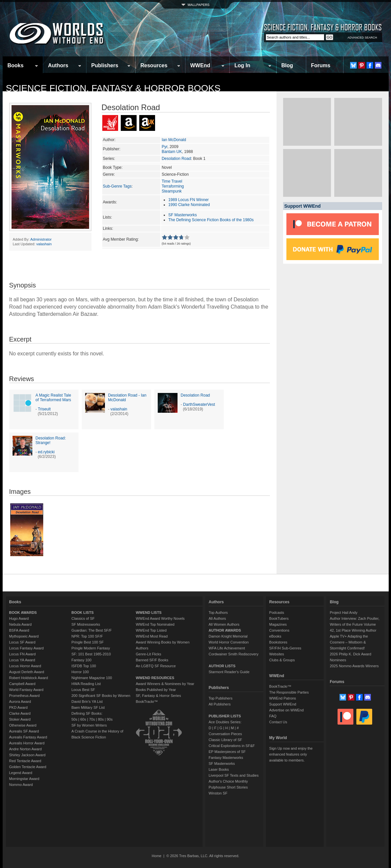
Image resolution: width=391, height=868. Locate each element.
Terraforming (173, 186)
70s (92, 719)
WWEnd (200, 65)
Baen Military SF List (88, 707)
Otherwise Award (23, 725)
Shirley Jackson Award (27, 755)
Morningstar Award (24, 779)
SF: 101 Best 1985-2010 (91, 654)
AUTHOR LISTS (222, 666)
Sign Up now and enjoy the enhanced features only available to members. (291, 754)
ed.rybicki (46, 452)
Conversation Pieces (225, 734)
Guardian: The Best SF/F (92, 630)
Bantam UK (172, 152)
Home (157, 856)
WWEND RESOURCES (155, 678)
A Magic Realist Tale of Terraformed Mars (53, 398)
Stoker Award (20, 719)
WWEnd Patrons (283, 698)
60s (83, 719)
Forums (321, 65)
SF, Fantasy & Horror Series (158, 696)
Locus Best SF (83, 690)
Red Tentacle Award (25, 761)
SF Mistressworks (86, 624)
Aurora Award (20, 702)
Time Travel (172, 181)
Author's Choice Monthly (228, 781)
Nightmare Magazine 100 (92, 678)
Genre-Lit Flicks (148, 654)
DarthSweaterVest (199, 404)
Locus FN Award (23, 654)
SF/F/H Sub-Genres (285, 648)
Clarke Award (20, 713)
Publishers (105, 65)
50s (75, 719)
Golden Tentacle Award (28, 767)
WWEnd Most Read (152, 636)
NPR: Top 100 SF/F (87, 636)
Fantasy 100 (82, 660)
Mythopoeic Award (24, 636)
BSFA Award (19, 630)
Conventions (279, 630)
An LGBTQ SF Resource (156, 666)
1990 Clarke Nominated (189, 205)
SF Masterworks (183, 215)
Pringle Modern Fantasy (91, 648)
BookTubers (279, 618)
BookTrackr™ (147, 702)
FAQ (273, 716)
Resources (154, 65)
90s (110, 719)
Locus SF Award (22, 642)
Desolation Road (176, 159)
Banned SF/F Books (152, 660)
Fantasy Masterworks (226, 758)
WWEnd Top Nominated (155, 624)
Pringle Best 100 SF (88, 642)
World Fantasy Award (26, 690)
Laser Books (219, 769)
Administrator (41, 239)
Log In (243, 65)
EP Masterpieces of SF (227, 752)
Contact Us (278, 722)
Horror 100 (80, 672)
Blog (287, 65)
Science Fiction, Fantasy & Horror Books (113, 88)
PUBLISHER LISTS (225, 716)
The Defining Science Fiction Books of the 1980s (211, 220)
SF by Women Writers (89, 725)
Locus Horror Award (25, 666)
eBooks (275, 636)
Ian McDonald (174, 140)
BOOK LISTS (83, 613)
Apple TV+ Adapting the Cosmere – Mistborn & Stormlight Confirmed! (349, 642)
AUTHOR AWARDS (225, 630)
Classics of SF (83, 618)
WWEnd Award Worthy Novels (160, 618)
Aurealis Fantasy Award (28, 737)
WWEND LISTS (148, 613)
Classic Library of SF (225, 740)
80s (101, 719)
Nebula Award (20, 624)
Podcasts (277, 613)
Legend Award (21, 773)
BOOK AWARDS (23, 613)
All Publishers (220, 704)
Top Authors (218, 613)
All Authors (217, 618)
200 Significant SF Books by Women (101, 696)
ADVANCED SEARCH (362, 38)
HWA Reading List (86, 684)
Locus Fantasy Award (27, 648)
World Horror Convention (228, 642)
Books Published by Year (156, 690)
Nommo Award (21, 785)
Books (16, 65)
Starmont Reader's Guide (229, 672)
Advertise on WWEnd (287, 710)
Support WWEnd (283, 704)
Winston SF (218, 793)
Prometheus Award (25, 696)
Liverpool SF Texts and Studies (233, 775)
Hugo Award (19, 618)
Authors (58, 65)
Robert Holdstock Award (29, 678)
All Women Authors (224, 624)
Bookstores (278, 642)
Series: (109, 159)
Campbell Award (22, 684)
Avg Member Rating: (121, 239)
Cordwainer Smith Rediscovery (233, 654)
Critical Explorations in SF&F (232, 746)
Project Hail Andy (343, 613)
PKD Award (18, 707)
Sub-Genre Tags (117, 186)
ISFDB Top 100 (84, 666)
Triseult (44, 409)
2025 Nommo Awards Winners (354, 666)
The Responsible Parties (289, 692)
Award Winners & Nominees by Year (165, 684)
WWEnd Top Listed (151, 630)
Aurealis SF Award (24, 731)
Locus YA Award (22, 660)
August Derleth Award (27, 672)
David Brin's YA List (87, 702)
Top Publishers (220, 698)
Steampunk (172, 191)
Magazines (278, 624)
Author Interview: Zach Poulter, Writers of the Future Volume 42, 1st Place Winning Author (354, 624)
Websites (277, 654)
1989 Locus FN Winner (189, 200)
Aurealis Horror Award (27, 743)
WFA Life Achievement (227, 648)
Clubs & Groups (282, 660)
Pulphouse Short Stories (228, 787)
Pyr (164, 147)
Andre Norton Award (26, 749)
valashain (44, 244)
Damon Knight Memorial (228, 636)
